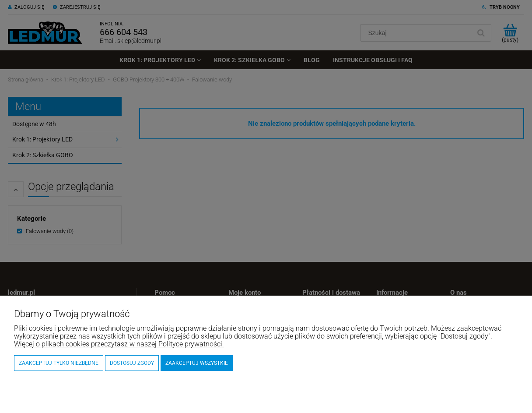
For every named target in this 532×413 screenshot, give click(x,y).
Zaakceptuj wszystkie (197, 363)
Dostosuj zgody (132, 363)
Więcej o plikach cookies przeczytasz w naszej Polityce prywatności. (119, 344)
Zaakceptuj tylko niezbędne (59, 363)
